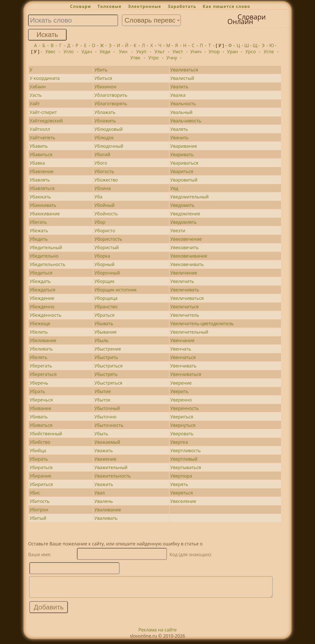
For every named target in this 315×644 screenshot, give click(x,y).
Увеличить (182, 281)
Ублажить (105, 121)
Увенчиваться (186, 374)
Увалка (178, 95)
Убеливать (41, 349)
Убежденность (45, 315)
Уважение (105, 459)
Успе (269, 51)
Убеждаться (42, 290)
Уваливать (106, 518)
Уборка (102, 256)
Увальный (181, 112)
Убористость (108, 239)
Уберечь (39, 383)
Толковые (110, 6)
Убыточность (109, 425)
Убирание (40, 476)
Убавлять (40, 180)
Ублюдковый (109, 129)
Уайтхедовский (46, 121)
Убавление (41, 171)
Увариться (182, 171)
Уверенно (181, 400)
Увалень (104, 501)
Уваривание (184, 146)
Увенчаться (183, 357)
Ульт (160, 51)
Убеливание (43, 340)
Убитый (38, 518)
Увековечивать (187, 264)
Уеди (105, 51)
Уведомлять (183, 222)
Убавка (37, 163)
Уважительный (111, 467)
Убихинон (105, 87)
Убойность (106, 214)
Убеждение (42, 298)
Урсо (251, 51)
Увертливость (185, 450)
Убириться (41, 484)
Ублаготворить (111, 95)
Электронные (145, 6)
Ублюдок (104, 138)
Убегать (38, 222)
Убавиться (41, 154)
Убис (35, 493)
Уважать (104, 450)
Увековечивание (189, 256)
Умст (178, 51)
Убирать (39, 459)
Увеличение (184, 273)
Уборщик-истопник (116, 290)
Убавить (39, 146)
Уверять (179, 484)
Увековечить (184, 247)
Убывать (104, 323)
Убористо (105, 230)
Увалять (179, 129)
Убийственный (46, 434)
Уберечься (41, 400)
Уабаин (37, 87)
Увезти (178, 230)
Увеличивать (185, 290)
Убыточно (105, 417)
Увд (174, 188)
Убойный (105, 205)
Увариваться (184, 163)
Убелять (38, 357)
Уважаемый (107, 442)
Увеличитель (185, 315)
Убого (101, 163)
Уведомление (185, 214)
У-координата (45, 78)
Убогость (104, 171)
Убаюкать (40, 197)
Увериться (182, 417)
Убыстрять (106, 374)
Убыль (101, 340)
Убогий (102, 154)
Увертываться (186, 467)
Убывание (106, 332)
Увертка (179, 442)
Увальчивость (186, 121)
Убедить (39, 239)
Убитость (39, 501)
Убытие (103, 391)
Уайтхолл (40, 129)
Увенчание (182, 340)
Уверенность (184, 408)
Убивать (39, 417)
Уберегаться (43, 374)
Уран (232, 51)
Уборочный (107, 273)
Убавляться (42, 188)
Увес (50, 51)
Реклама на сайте (158, 634)
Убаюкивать (43, 205)
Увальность (183, 103)
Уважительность (113, 476)
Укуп (142, 51)
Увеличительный (189, 332)
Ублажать (105, 112)
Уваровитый (184, 180)
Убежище (40, 323)
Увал (100, 493)
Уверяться (181, 493)
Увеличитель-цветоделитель (202, 323)
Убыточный (107, 408)
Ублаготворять (111, 103)
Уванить (179, 138)
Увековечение (186, 239)
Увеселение (183, 501)
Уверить (179, 391)
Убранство (106, 307)
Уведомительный (189, 197)
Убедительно (44, 256)
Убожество (106, 180)
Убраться (105, 315)
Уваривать (182, 154)
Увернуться (183, 425)
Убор (100, 222)
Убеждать (40, 281)
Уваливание (108, 510)
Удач (87, 51)
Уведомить (182, 205)
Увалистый (182, 78)
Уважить (104, 484)
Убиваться (41, 425)
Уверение (181, 383)
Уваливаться (184, 70)
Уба (98, 197)
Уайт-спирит (43, 112)
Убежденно (42, 307)
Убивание (40, 408)
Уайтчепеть (42, 138)
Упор (214, 51)
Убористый (107, 247)
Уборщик (105, 281)
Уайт (35, 103)
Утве (135, 58)
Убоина (103, 188)
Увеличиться (184, 307)
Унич (196, 51)
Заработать (182, 6)
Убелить (39, 332)
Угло (68, 51)
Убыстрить (106, 357)
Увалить (179, 87)
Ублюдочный (109, 146)
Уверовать (182, 434)
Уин (123, 51)
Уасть (36, 95)
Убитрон (39, 510)
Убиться (103, 78)
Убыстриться (108, 366)
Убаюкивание (45, 214)
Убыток (102, 400)
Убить (101, 70)
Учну (172, 58)
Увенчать (181, 349)
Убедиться (41, 273)
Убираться (41, 467)
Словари (81, 6)
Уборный (105, 264)
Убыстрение (108, 349)
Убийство (40, 442)
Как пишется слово (226, 6)
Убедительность (47, 264)
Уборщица (106, 298)
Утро (154, 58)
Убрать (37, 391)
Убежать (39, 230)
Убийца (38, 450)
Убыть (101, 434)
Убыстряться (108, 383)
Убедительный (46, 247)
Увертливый (184, 459)
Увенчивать (183, 366)
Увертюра (181, 476)
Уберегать (41, 366)
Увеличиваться (187, 298)
